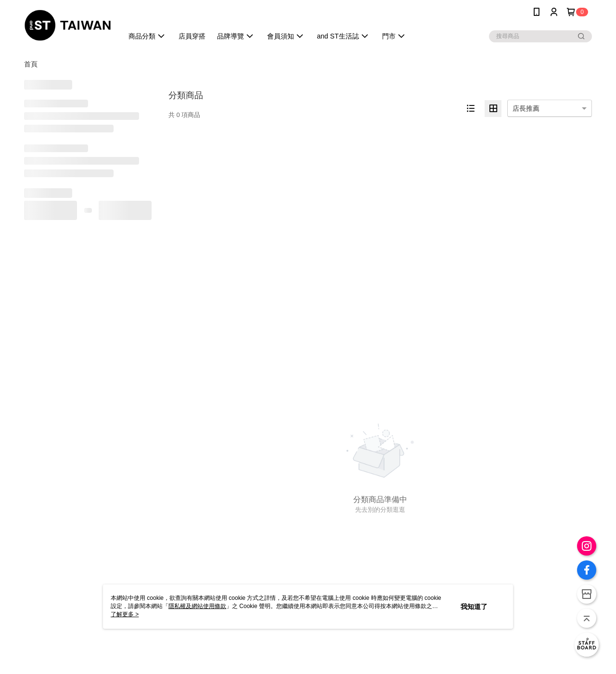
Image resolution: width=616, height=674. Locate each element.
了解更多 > (125, 614)
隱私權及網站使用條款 (197, 606)
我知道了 (474, 607)
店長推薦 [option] (526, 108)
